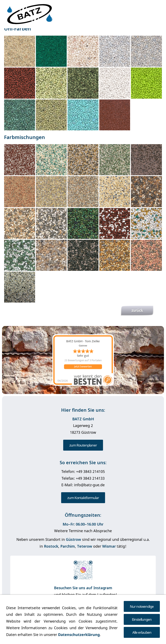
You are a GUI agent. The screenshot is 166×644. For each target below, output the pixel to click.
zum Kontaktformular (83, 498)
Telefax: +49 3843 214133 (83, 478)
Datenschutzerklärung (79, 635)
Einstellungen (142, 619)
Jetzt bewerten (83, 367)
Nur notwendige (142, 606)
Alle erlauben (142, 632)
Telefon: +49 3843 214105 (83, 471)
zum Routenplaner (83, 445)
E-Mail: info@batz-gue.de (83, 485)
